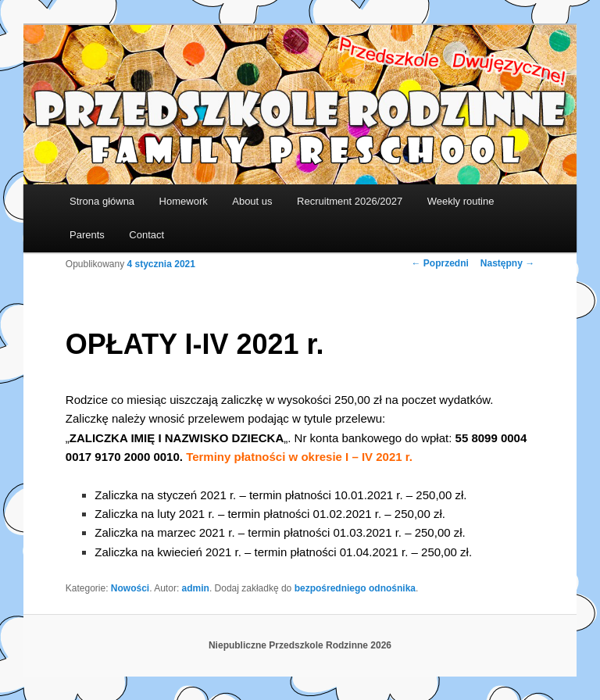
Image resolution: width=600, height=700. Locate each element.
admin (196, 588)
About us (252, 201)
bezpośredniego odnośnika (355, 588)
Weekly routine (461, 201)
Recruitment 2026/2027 (350, 201)
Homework (184, 201)
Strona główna (102, 201)
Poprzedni (440, 263)
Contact (146, 235)
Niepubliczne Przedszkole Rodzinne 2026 (300, 645)
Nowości (130, 588)
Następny (507, 263)
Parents (87, 235)
